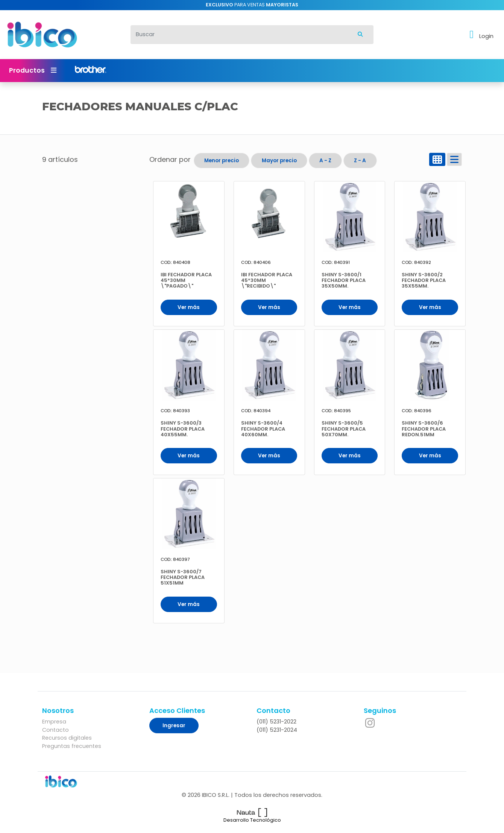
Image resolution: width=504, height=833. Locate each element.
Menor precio (222, 161)
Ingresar (174, 726)
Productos (33, 70)
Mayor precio (279, 161)
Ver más (189, 307)
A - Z (325, 161)
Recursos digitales (67, 738)
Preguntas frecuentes (72, 746)
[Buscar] (239, 35)
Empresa (54, 722)
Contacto (55, 730)
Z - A (360, 161)
